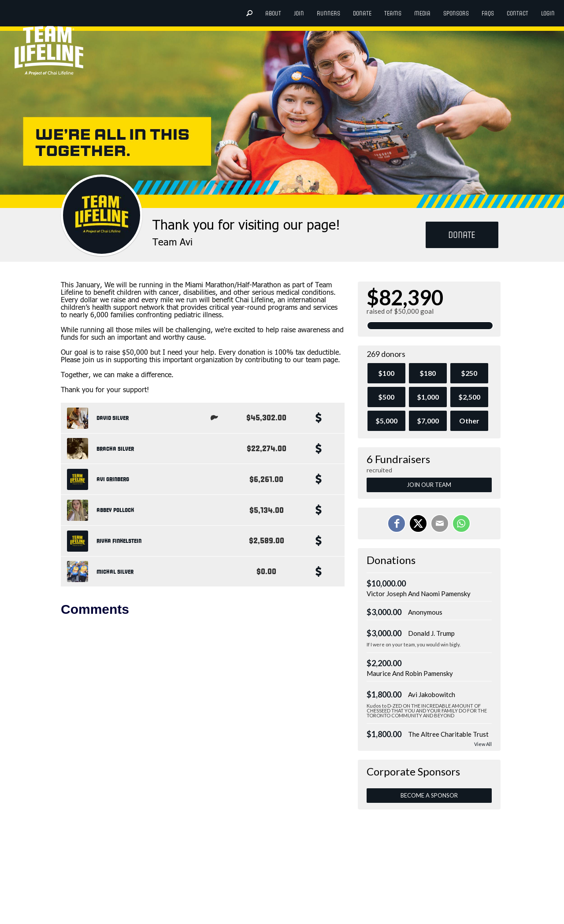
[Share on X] (418, 523)
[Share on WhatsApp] (461, 523)
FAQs (488, 13)
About (273, 13)
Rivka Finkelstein (119, 541)
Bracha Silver (115, 449)
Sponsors (456, 13)
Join (299, 13)
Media (422, 13)
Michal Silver (115, 572)
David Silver (113, 418)
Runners (328, 13)
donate (362, 13)
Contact (518, 13)
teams (393, 13)
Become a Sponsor (429, 795)
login (548, 13)
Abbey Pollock (115, 510)
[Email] (440, 523)
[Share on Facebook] (397, 523)
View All (483, 744)
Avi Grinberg (113, 479)
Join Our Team (429, 485)
